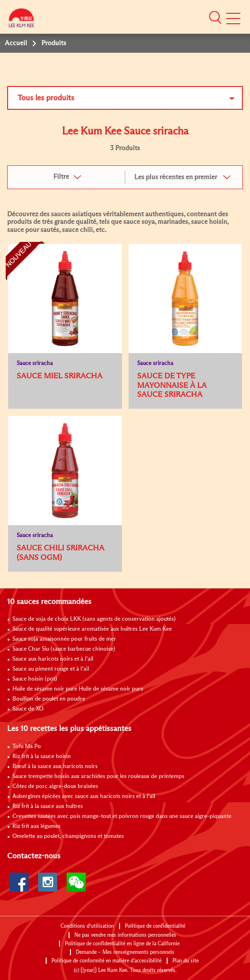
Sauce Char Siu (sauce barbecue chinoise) (64, 649)
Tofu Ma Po (27, 747)
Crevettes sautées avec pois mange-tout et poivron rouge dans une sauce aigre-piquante (122, 817)
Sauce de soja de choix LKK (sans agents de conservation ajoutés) (94, 619)
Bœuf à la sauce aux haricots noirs (55, 767)
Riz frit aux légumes (36, 826)
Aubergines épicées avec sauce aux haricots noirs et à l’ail (84, 797)
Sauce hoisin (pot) (35, 679)
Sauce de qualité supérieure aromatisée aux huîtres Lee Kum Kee (92, 629)
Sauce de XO (28, 709)
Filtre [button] (61, 177)
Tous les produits (46, 98)
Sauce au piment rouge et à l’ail (51, 669)
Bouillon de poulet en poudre (49, 699)
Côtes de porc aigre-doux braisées (55, 787)
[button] (215, 18)
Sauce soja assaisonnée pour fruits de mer (64, 639)
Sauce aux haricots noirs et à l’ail (53, 659)
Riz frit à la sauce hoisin (42, 757)
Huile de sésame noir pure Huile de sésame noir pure (78, 689)
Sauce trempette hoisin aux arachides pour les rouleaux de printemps (98, 777)
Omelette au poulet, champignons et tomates (68, 836)
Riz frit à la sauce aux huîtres (48, 807)
